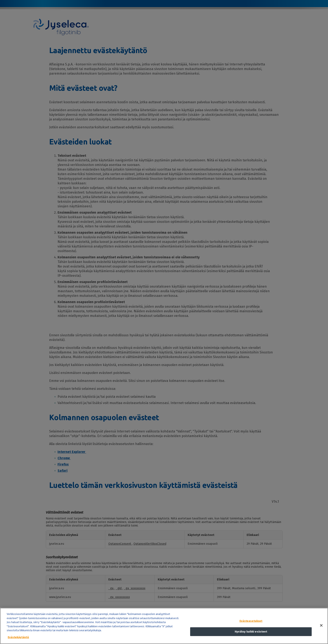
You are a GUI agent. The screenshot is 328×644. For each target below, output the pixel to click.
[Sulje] (321, 632)
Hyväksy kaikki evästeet (251, 638)
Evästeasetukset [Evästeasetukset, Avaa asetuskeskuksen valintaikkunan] (251, 628)
